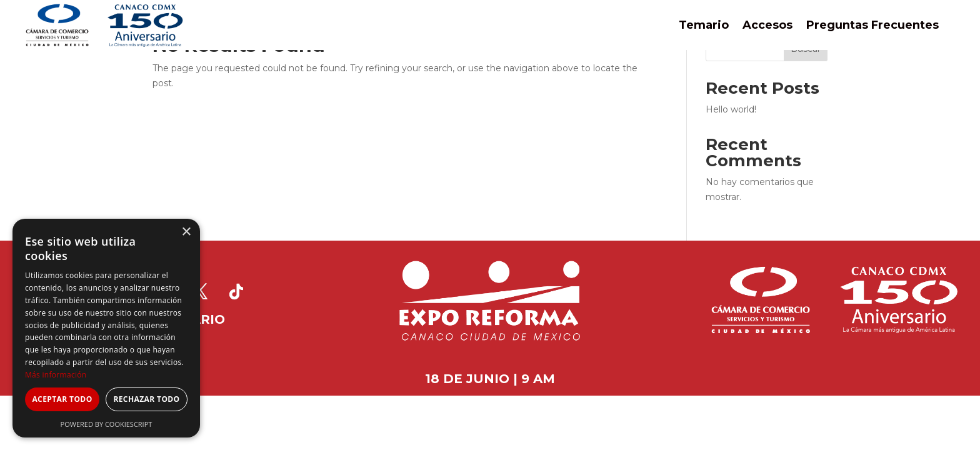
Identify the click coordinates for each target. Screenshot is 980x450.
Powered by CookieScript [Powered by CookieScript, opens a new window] (107, 424)
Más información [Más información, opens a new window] (56, 375)
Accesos (767, 25)
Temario (704, 25)
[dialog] (106, 328)
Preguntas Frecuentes (872, 25)
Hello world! (731, 109)
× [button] (186, 232)
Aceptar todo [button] (62, 399)
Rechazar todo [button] (146, 399)
